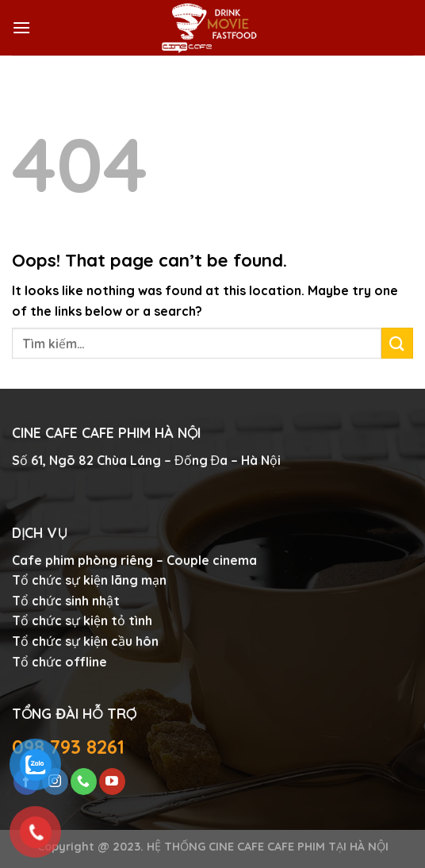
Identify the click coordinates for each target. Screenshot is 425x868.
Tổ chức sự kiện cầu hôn (85, 641)
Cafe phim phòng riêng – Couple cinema (134, 560)
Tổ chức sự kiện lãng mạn (89, 580)
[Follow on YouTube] (112, 782)
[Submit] (397, 343)
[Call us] (84, 782)
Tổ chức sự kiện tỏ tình (82, 620)
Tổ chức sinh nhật (66, 601)
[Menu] (21, 27)
